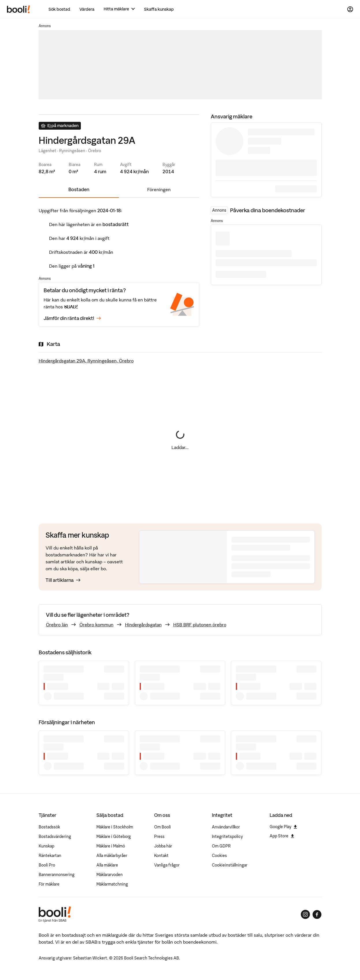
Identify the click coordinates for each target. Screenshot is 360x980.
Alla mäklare (107, 865)
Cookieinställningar (230, 865)
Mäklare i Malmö (111, 846)
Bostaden (79, 189)
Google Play (283, 827)
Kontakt (161, 856)
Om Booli (163, 827)
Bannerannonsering (57, 875)
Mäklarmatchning (112, 884)
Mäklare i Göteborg (114, 836)
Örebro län (57, 625)
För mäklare (49, 884)
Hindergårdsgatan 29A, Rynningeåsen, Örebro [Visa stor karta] (86, 361)
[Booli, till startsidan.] (18, 9)
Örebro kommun (96, 625)
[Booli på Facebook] (317, 914)
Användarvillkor (226, 827)
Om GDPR (221, 846)
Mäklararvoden (110, 875)
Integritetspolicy (227, 836)
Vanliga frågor (167, 865)
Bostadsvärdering (55, 836)
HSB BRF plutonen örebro (200, 625)
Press (159, 836)
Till (63, 580)
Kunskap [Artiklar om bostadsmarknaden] (46, 846)
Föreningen (159, 189)
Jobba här (163, 846)
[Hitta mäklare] (119, 9)
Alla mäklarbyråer (112, 856)
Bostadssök (49, 827)
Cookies (219, 856)
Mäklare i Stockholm (115, 827)
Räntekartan (50, 856)
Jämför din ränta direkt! (72, 318)
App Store (282, 836)
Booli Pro (47, 865)
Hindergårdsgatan (143, 625)
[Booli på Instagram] (305, 914)
